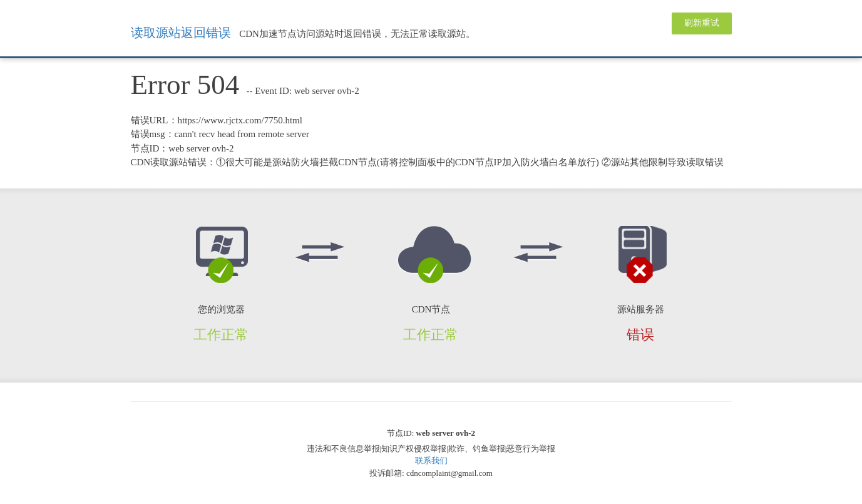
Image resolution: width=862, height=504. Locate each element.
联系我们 (431, 460)
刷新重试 (702, 23)
